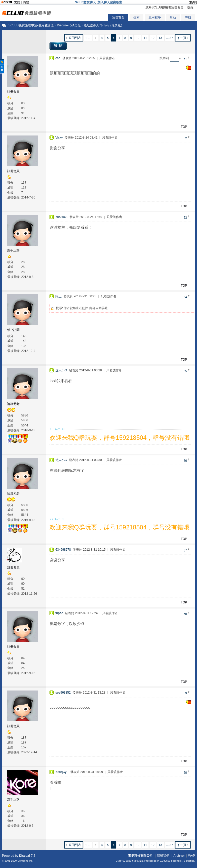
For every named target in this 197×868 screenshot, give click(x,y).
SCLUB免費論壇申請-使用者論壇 (31, 25)
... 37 (170, 38)
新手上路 (13, 250)
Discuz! (24, 856)
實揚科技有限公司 (140, 856)
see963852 (63, 693)
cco (58, 58)
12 (153, 38)
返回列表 (75, 38)
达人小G (61, 370)
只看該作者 (107, 58)
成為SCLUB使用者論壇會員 (164, 7)
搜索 (136, 17)
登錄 (190, 7)
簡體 (26, 2)
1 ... (88, 38)
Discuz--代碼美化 (69, 25)
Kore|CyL (62, 772)
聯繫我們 (163, 856)
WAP (191, 856)
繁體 (17, 2)
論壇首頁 (118, 17)
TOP (184, 127)
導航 (188, 17)
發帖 (59, 46)
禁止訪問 (13, 330)
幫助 (173, 17)
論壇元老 (13, 404)
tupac (59, 613)
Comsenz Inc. (25, 861)
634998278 (63, 550)
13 (160, 38)
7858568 (61, 217)
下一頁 (182, 38)
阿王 (58, 296)
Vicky (59, 138)
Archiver (179, 856)
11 (145, 38)
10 (138, 38)
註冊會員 (13, 92)
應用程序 (155, 17)
